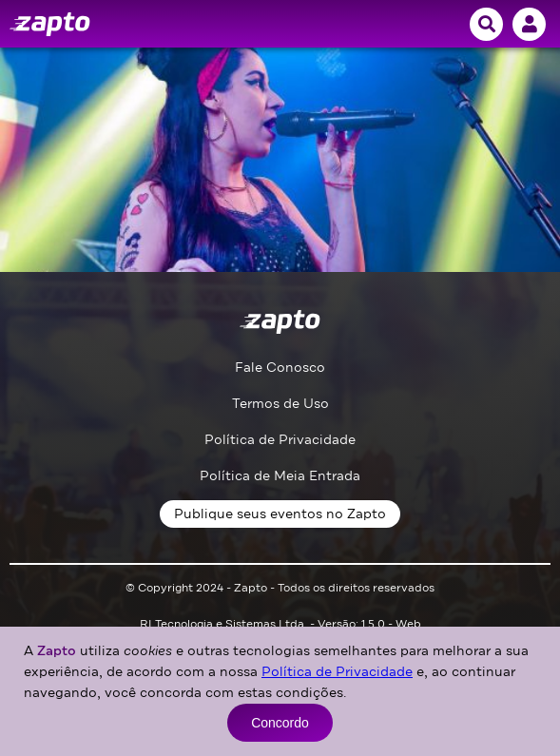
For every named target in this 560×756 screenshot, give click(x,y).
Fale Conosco (280, 368)
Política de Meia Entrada (280, 476)
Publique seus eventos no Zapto (280, 514)
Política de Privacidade (280, 440)
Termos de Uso (280, 404)
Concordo (280, 723)
